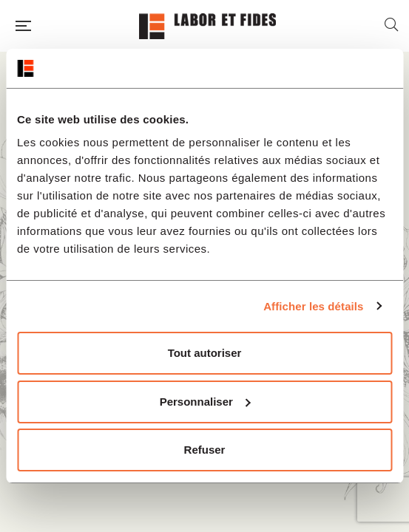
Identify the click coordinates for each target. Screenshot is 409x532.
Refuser (205, 450)
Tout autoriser (205, 353)
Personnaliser (205, 402)
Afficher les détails (313, 306)
